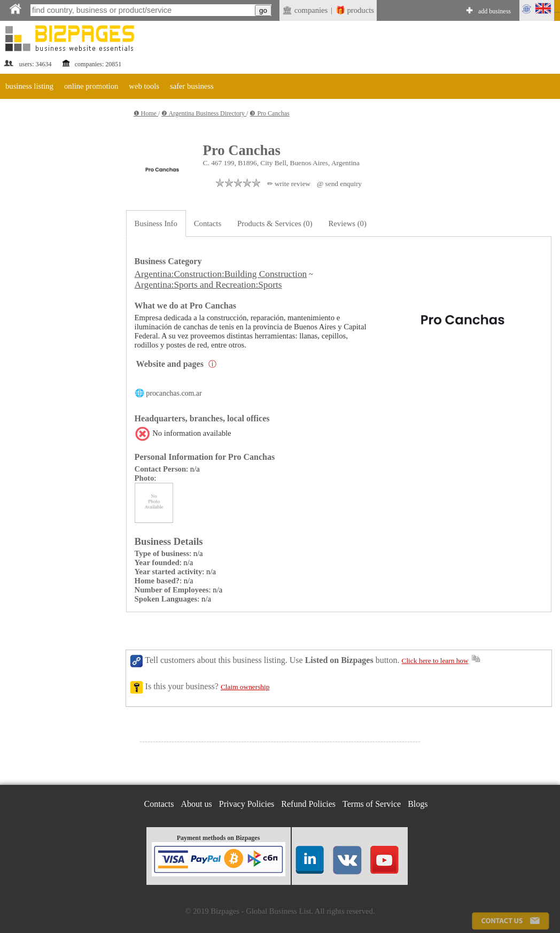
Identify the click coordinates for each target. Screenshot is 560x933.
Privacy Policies (247, 804)
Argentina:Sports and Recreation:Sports (208, 285)
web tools (144, 86)
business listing (29, 86)
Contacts (208, 223)
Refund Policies (308, 804)
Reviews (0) (348, 223)
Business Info (156, 223)
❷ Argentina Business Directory (204, 113)
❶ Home (146, 113)
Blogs (418, 804)
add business (495, 11)
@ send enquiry (339, 184)
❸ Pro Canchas (269, 113)
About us (197, 804)
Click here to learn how (435, 661)
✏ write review (289, 184)
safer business (192, 86)
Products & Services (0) (275, 223)
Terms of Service (372, 804)
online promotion (91, 86)
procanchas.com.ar (174, 393)
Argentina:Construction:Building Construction (221, 274)
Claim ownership (245, 687)
